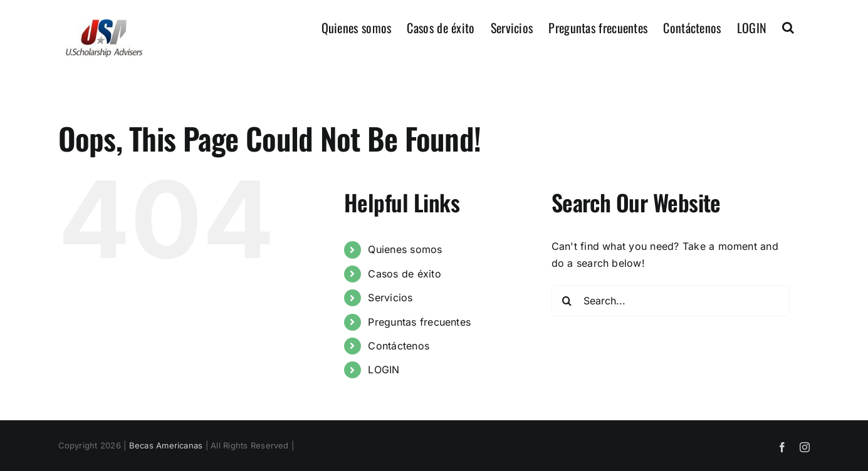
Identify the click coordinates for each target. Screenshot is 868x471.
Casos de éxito (404, 274)
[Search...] (671, 301)
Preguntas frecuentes (419, 322)
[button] (788, 26)
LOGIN (384, 370)
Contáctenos (399, 346)
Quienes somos (405, 249)
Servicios (390, 298)
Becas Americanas (166, 445)
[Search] (567, 301)
